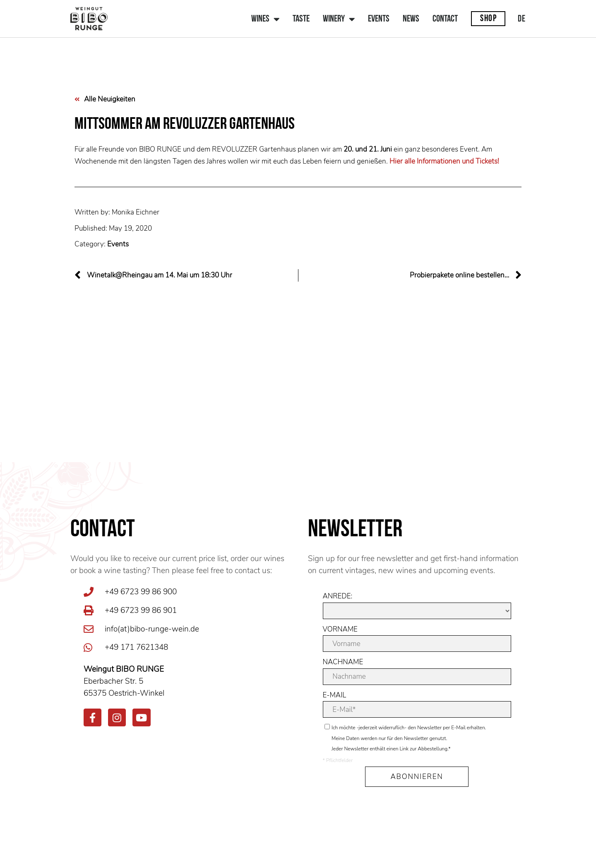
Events (379, 19)
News (411, 19)
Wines (265, 19)
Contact (445, 19)
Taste (301, 19)
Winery (339, 19)
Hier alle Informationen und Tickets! (444, 161)
